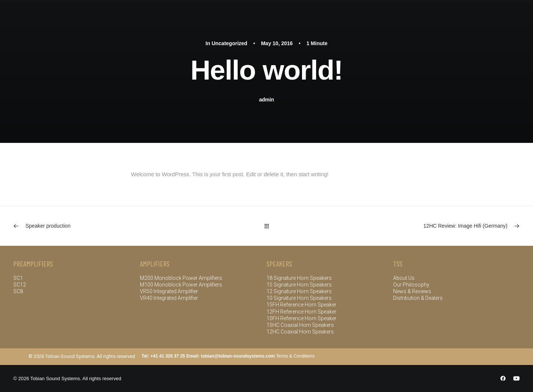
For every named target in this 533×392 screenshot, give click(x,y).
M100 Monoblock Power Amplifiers (181, 285)
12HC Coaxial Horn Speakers (300, 332)
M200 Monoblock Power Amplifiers (182, 278)
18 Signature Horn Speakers (299, 278)
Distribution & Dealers (418, 298)
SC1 (18, 278)
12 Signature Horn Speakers (299, 291)
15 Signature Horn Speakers (299, 285)
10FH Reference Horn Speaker (301, 318)
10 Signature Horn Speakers (299, 298)
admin (266, 100)
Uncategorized (229, 43)
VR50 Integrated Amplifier (169, 291)
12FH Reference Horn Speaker (301, 312)
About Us (404, 278)
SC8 (18, 291)
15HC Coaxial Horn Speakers (300, 325)
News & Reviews (412, 291)
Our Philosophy (411, 285)
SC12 (20, 285)
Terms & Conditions (295, 356)
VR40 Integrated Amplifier (169, 298)
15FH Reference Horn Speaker (301, 305)
